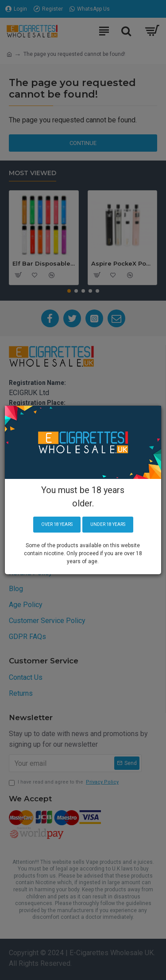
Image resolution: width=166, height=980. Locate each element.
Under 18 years (108, 524)
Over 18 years (57, 524)
